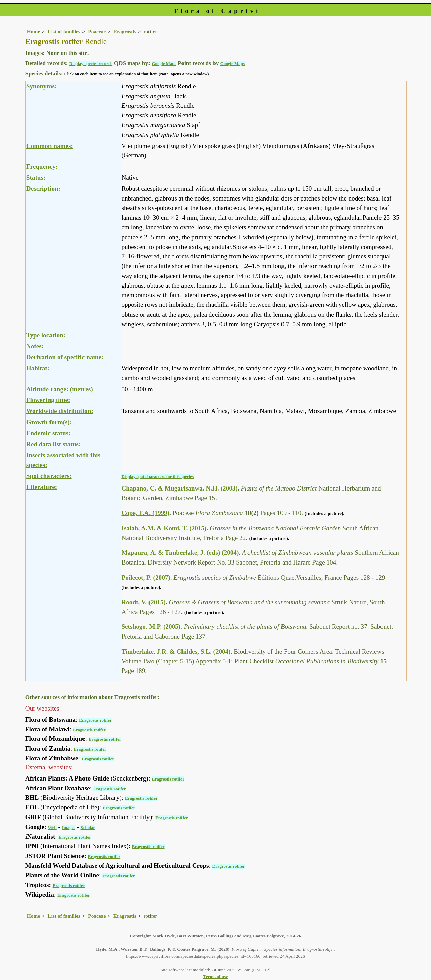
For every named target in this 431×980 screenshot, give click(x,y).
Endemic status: (48, 433)
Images (69, 827)
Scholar (88, 827)
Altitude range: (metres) (60, 389)
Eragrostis (125, 31)
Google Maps (164, 63)
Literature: (42, 487)
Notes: (35, 346)
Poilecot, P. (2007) (146, 577)
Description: (43, 189)
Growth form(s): (49, 422)
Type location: (46, 335)
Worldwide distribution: (60, 411)
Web (52, 827)
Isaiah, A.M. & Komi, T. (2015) (164, 528)
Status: (36, 177)
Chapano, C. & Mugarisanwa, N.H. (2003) (179, 488)
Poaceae (97, 31)
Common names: (50, 146)
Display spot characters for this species (157, 477)
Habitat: (38, 368)
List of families (64, 31)
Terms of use (216, 976)
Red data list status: (54, 444)
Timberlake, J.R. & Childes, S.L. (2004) (176, 651)
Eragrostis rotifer (95, 720)
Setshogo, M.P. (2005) (151, 627)
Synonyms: (42, 86)
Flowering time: (48, 400)
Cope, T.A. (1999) (145, 513)
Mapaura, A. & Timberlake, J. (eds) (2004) (180, 553)
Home (34, 31)
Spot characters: (49, 476)
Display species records (91, 63)
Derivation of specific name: (65, 357)
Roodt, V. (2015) (143, 602)
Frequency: (42, 166)
